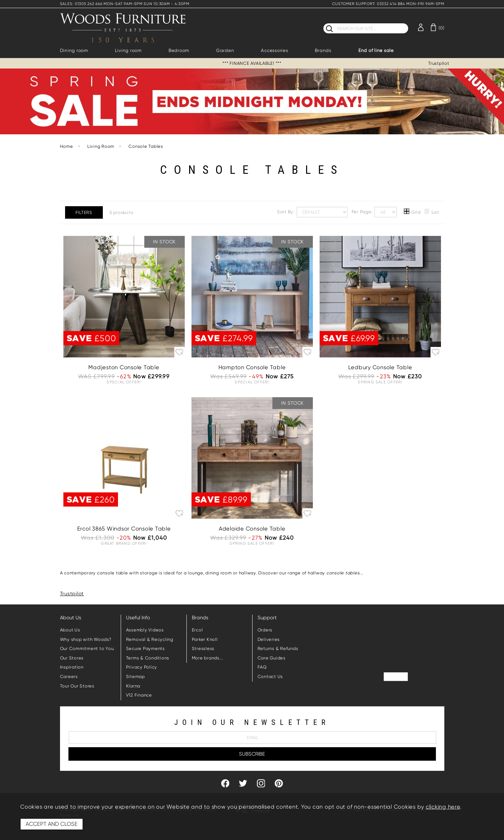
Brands (323, 50)
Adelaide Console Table (252, 529)
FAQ (262, 667)
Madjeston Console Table (124, 367)
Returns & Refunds (278, 648)
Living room (128, 50)
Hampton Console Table (252, 367)
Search (323, 23)
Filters (84, 212)
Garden (225, 50)
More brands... (208, 658)
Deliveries (269, 639)
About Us (70, 630)
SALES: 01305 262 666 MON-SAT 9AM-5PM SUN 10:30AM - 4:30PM (125, 4)
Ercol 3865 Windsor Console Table (124, 529)
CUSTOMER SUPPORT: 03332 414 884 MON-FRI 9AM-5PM (388, 4)
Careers (69, 676)
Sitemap (136, 676)
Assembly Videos (145, 630)
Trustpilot (439, 63)
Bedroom (179, 50)
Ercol (197, 630)
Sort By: (312, 212)
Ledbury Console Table (380, 367)
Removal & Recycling (150, 639)
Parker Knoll (205, 639)
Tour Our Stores (77, 686)
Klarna (133, 686)
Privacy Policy (142, 667)
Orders (265, 630)
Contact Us (270, 676)
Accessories (274, 50)
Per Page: (374, 212)
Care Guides (272, 658)
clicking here (443, 807)
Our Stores (72, 658)
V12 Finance (139, 695)
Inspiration (72, 667)
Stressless (203, 648)
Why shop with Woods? (86, 639)
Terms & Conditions (148, 658)
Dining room (74, 50)
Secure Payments (145, 648)
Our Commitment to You (87, 648)
